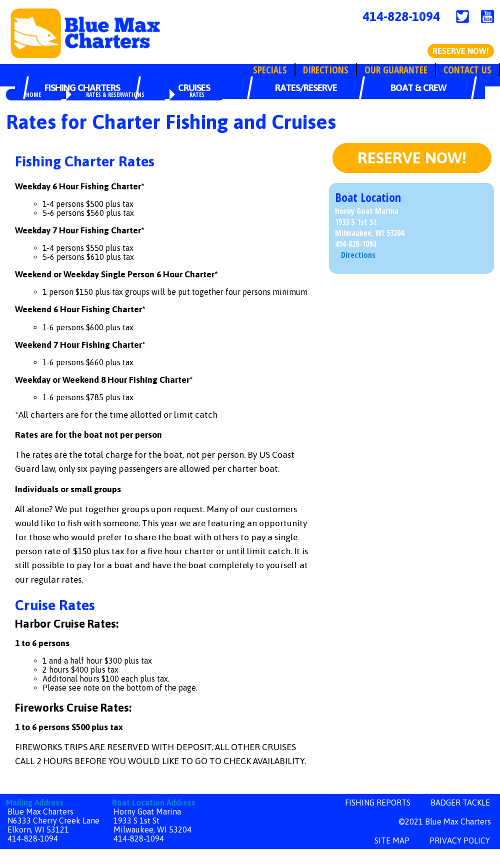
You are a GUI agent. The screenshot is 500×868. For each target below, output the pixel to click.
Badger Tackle (460, 803)
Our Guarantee (396, 70)
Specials (270, 70)
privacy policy (460, 841)
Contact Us (467, 70)
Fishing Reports (378, 803)
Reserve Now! (461, 51)
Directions (326, 70)
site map (392, 841)
